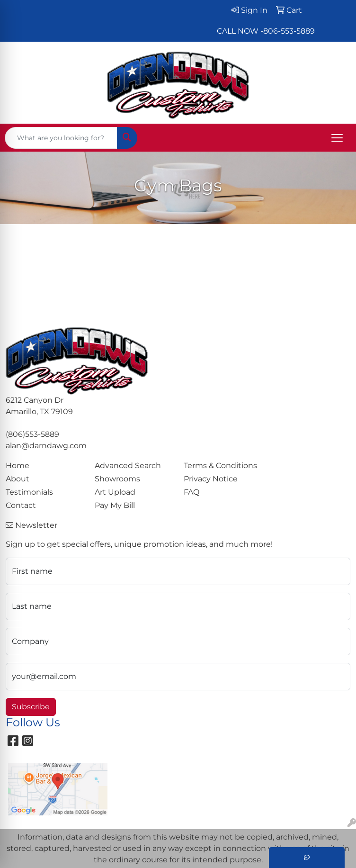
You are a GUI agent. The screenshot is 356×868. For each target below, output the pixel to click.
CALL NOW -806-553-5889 (266, 31)
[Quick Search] (61, 138)
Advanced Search (128, 466)
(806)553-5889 (32, 434)
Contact (21, 505)
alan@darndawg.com (46, 446)
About (18, 479)
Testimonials (29, 492)
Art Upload (115, 492)
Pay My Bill (115, 505)
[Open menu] (337, 138)
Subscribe (31, 707)
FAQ (191, 492)
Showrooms (117, 479)
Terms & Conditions (220, 466)
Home (18, 466)
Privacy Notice (211, 479)
